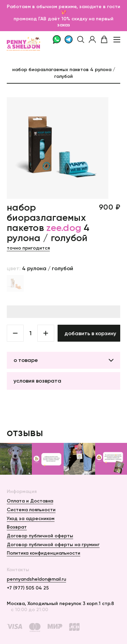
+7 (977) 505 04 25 (28, 588)
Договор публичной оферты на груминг (53, 544)
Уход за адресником (31, 518)
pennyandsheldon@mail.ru (36, 579)
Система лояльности (31, 510)
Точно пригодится (28, 248)
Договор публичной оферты (40, 536)
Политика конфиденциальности (44, 553)
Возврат (17, 527)
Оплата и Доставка (30, 501)
